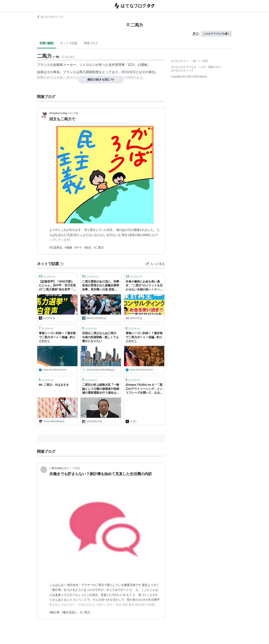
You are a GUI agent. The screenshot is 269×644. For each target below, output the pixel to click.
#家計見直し (70, 612)
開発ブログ (215, 67)
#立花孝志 (56, 248)
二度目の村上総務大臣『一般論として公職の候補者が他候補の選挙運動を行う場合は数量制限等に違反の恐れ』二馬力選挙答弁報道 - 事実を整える (101, 389)
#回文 (88, 248)
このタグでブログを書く (217, 34)
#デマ (78, 248)
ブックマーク (47, 276)
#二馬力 (99, 248)
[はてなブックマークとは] (62, 264)
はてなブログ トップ (50, 17)
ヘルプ (202, 67)
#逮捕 (68, 248)
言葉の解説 (47, 43)
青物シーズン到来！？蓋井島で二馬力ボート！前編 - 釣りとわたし (144, 337)
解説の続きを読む (101, 79)
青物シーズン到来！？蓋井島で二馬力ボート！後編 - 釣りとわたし (57, 337)
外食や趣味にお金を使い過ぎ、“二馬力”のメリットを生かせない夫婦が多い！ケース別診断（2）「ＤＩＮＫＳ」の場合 (144, 286)
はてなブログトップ (182, 71)
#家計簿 (54, 612)
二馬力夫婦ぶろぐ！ (60, 468)
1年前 (77, 468)
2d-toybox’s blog (58, 113)
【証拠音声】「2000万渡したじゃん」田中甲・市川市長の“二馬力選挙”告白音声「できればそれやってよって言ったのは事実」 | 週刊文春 (57, 286)
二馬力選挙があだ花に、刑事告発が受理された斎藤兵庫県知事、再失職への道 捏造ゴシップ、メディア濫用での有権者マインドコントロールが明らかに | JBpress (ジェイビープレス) (101, 286)
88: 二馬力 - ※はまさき (54, 385)
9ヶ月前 (74, 113)
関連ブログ (91, 43)
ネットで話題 (69, 43)
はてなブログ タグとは (184, 67)
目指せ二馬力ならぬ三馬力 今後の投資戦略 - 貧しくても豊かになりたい (101, 337)
